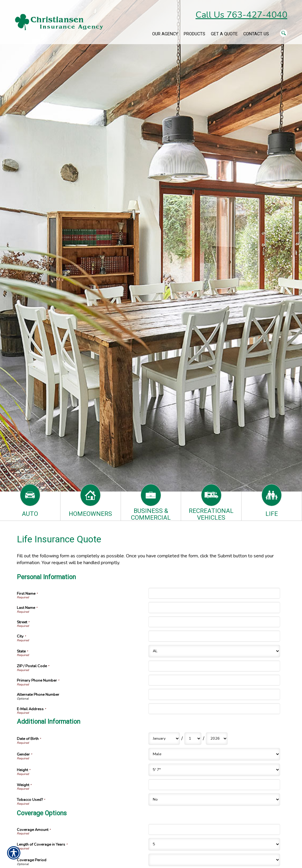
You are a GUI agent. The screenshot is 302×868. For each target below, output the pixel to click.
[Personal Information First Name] (214, 593)
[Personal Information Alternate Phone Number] (214, 694)
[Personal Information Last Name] (214, 607)
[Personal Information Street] (214, 622)
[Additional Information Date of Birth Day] (193, 739)
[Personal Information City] (214, 636)
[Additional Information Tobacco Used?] (214, 800)
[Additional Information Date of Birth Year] (217, 739)
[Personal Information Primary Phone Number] (214, 680)
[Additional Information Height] (214, 770)
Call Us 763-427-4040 (241, 15)
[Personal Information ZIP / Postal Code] (214, 666)
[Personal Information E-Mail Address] (214, 709)
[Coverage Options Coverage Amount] (214, 829)
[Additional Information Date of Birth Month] (164, 739)
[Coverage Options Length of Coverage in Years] (214, 844)
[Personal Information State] (214, 651)
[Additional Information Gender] (214, 754)
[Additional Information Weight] (214, 785)
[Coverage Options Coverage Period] (214, 860)
